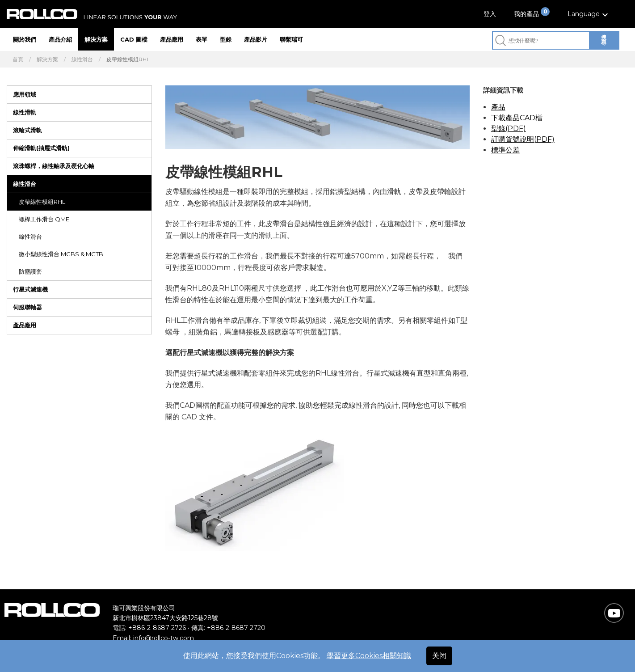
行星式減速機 (30, 289)
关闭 (439, 656)
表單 (202, 39)
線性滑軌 (25, 112)
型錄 (226, 39)
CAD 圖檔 (134, 39)
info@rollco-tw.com (164, 638)
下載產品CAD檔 (517, 118)
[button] (589, 14)
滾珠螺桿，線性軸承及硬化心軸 (54, 166)
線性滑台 (82, 59)
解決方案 (96, 39)
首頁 (18, 59)
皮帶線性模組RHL (42, 202)
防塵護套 (30, 271)
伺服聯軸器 (27, 307)
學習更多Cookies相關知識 (369, 656)
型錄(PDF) (509, 129)
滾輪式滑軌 (27, 130)
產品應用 (172, 39)
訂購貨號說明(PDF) (523, 139)
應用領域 (25, 94)
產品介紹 (60, 39)
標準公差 (505, 150)
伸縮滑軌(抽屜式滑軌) (41, 148)
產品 (498, 107)
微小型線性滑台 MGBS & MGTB (61, 254)
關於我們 (25, 39)
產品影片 (256, 39)
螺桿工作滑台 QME (44, 219)
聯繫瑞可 (291, 39)
